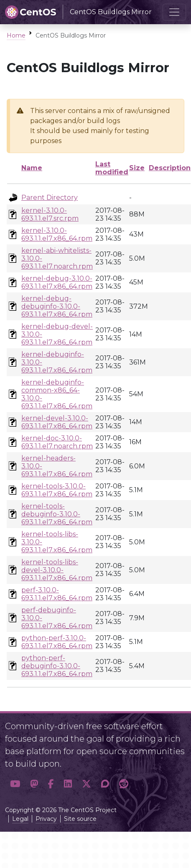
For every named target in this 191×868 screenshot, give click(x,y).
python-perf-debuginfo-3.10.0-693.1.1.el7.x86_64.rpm (57, 666)
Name (32, 168)
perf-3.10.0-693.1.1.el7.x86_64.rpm (57, 594)
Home (16, 35)
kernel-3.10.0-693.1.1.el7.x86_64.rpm (57, 234)
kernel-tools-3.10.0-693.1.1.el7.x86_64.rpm (57, 490)
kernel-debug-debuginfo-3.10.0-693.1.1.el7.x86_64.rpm (57, 306)
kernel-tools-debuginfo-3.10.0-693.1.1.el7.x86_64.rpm (57, 514)
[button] (15, 784)
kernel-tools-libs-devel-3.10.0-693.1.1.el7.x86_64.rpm (57, 570)
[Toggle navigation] (174, 12)
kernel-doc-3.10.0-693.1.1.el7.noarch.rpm (57, 442)
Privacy (46, 819)
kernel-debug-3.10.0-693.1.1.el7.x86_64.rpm (57, 282)
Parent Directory (50, 198)
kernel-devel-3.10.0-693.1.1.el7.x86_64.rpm (57, 422)
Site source (80, 819)
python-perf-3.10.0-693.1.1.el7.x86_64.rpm (57, 642)
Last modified (112, 168)
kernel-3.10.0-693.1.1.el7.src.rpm (50, 214)
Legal (20, 819)
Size (137, 168)
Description (170, 168)
